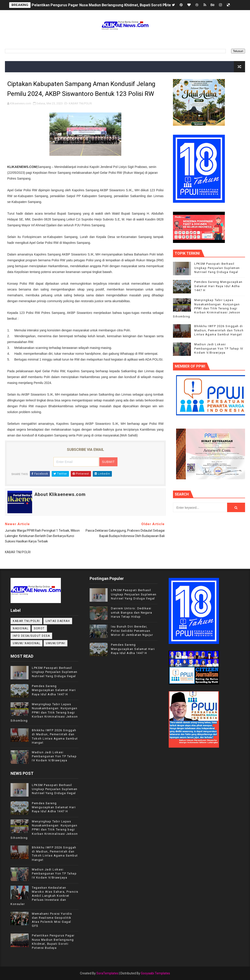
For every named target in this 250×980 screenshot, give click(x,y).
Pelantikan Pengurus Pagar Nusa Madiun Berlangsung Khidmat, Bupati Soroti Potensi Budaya (110, 5)
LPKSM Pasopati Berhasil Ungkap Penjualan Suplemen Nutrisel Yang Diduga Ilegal (217, 268)
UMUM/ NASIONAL (27, 643)
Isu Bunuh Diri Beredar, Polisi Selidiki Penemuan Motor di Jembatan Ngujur (132, 631)
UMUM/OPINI (55, 643)
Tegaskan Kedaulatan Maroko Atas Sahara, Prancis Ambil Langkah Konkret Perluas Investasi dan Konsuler (44, 896)
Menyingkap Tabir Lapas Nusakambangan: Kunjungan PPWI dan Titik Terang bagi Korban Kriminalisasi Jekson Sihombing (207, 308)
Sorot (39, 628)
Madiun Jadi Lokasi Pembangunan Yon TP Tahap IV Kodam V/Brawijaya (219, 348)
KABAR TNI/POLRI (80, 103)
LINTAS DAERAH (58, 621)
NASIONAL (21, 628)
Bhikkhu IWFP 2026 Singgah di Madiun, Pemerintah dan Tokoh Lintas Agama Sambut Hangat (219, 330)
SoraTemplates (107, 973)
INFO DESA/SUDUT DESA (31, 636)
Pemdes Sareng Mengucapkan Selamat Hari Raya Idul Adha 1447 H (218, 286)
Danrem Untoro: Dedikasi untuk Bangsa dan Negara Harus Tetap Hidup (132, 612)
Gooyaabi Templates (155, 973)
